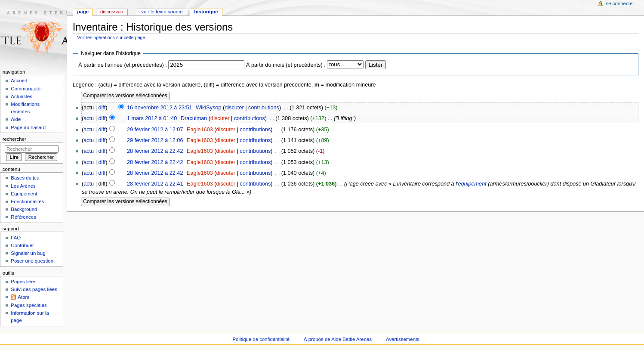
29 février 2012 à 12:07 (155, 130)
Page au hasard (28, 127)
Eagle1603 (200, 130)
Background (24, 209)
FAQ (16, 238)
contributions (264, 108)
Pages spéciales (29, 305)
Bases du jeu (25, 178)
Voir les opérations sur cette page (111, 37)
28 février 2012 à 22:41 (155, 184)
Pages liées (23, 282)
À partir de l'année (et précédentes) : (123, 65)
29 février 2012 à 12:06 (155, 140)
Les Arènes (23, 186)
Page (83, 12)
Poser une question (32, 261)
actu (89, 118)
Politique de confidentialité (261, 339)
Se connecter (620, 3)
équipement (472, 184)
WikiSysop (208, 108)
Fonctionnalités (27, 201)
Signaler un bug (28, 253)
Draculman (194, 118)
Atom (23, 297)
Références (23, 217)
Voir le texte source (162, 12)
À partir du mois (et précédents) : (286, 65)
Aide (16, 119)
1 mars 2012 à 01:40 (152, 118)
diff (102, 108)
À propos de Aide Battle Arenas (338, 339)
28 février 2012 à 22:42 (155, 151)
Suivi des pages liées (34, 289)
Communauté (26, 89)
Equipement (24, 194)
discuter (234, 108)
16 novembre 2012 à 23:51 (160, 108)
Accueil (19, 81)
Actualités (22, 96)
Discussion (112, 12)
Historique (206, 12)
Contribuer (22, 245)
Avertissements (403, 339)
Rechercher (14, 139)
